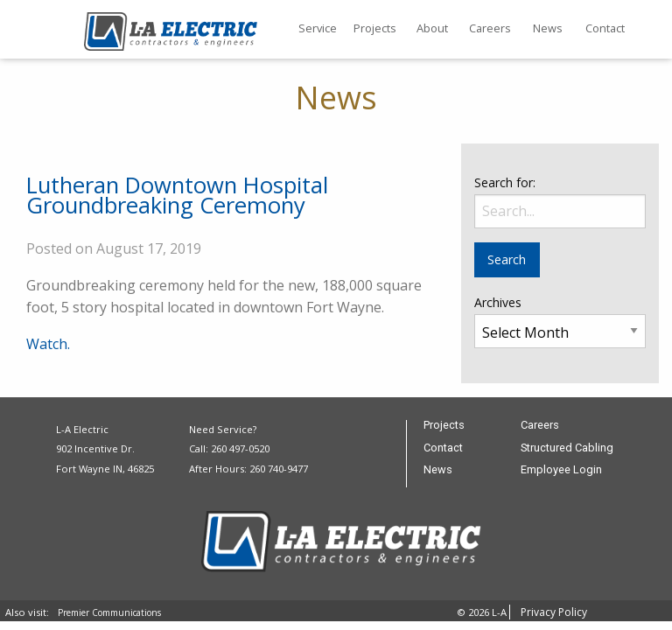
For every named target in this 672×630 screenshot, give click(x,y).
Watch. (48, 344)
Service (318, 28)
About (432, 28)
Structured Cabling (567, 448)
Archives (498, 302)
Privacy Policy (554, 612)
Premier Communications (109, 612)
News (548, 28)
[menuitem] (318, 30)
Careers (490, 28)
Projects (375, 28)
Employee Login (561, 470)
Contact (605, 28)
